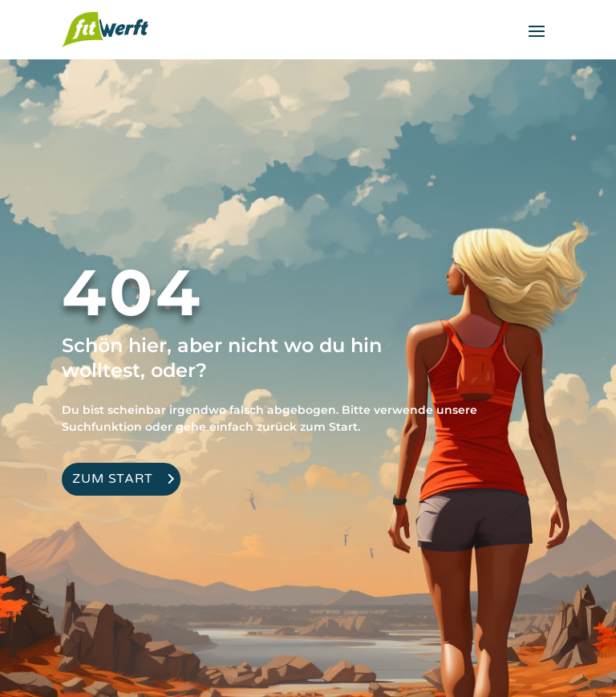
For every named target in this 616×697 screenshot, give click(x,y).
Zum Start (113, 479)
